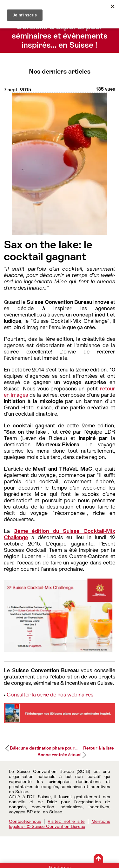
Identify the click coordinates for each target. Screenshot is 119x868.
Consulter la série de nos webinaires (50, 695)
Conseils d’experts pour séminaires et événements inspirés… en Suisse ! (60, 36)
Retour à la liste (99, 748)
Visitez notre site (66, 821)
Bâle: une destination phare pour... (44, 748)
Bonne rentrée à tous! (60, 755)
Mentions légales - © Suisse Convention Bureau (60, 824)
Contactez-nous (25, 821)
